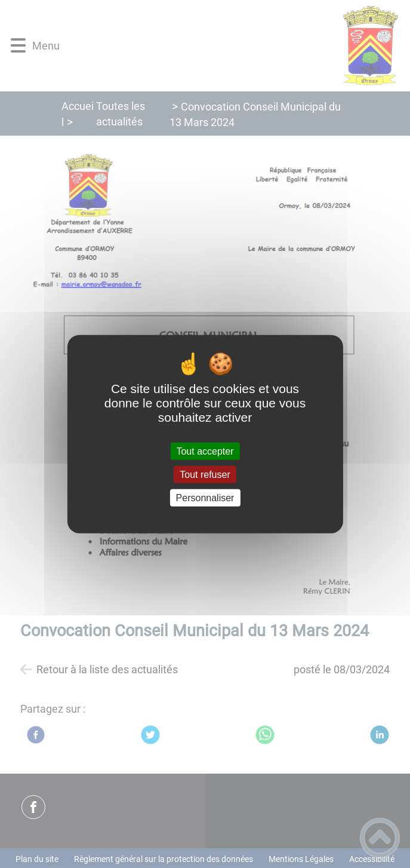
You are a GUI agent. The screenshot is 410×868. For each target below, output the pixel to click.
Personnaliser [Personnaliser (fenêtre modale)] (205, 498)
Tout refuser (205, 474)
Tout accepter (205, 451)
